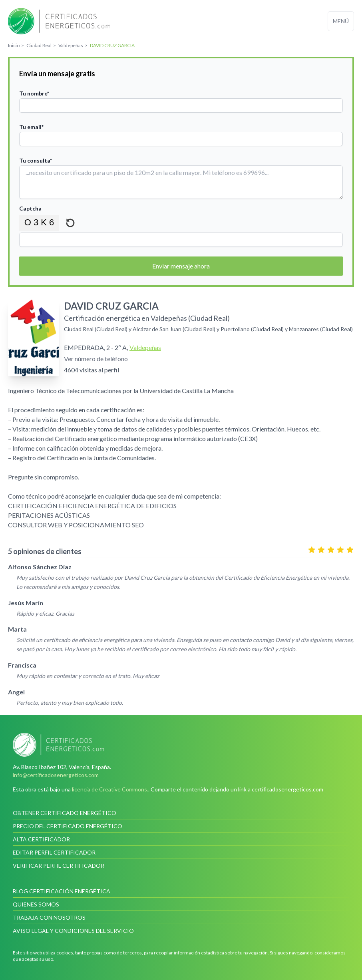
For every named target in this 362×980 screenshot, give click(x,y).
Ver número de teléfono (96, 359)
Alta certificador (41, 839)
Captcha (30, 208)
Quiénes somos (36, 904)
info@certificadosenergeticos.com (56, 775)
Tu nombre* (34, 93)
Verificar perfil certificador (59, 866)
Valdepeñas (145, 347)
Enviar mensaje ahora (181, 266)
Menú (341, 21)
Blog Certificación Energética (62, 891)
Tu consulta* (36, 160)
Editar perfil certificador (54, 852)
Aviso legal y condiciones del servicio (73, 931)
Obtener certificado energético (65, 813)
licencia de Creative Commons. (110, 789)
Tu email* (31, 127)
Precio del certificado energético (68, 826)
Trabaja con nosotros (49, 917)
